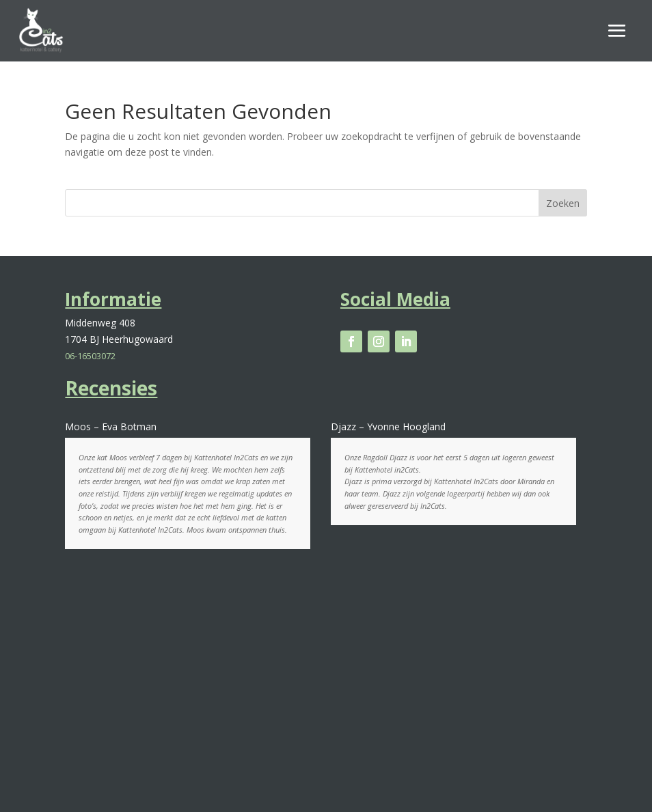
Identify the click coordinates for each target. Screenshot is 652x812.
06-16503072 (90, 356)
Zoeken (563, 203)
